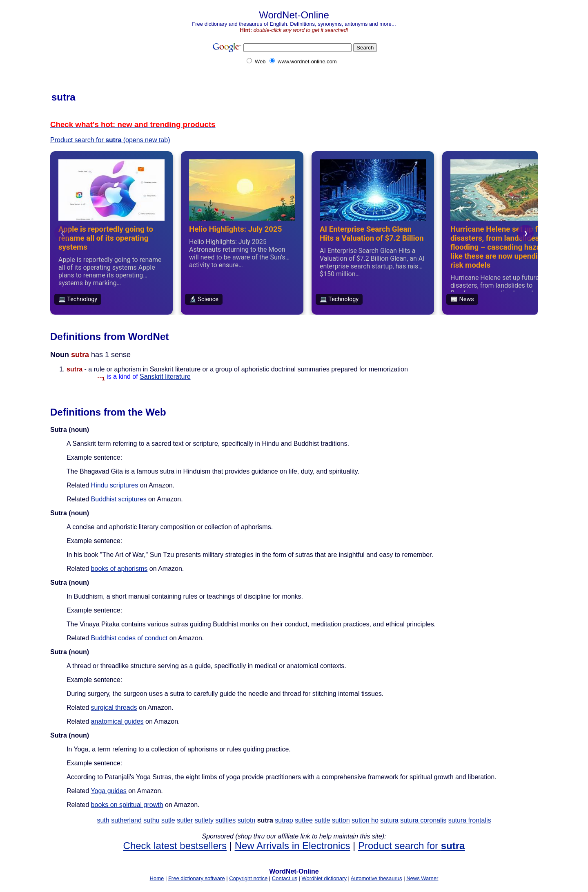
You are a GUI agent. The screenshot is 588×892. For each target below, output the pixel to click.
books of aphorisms (119, 569)
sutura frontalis (470, 820)
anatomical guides (117, 721)
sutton (341, 820)
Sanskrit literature (165, 377)
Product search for (411, 846)
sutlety (204, 820)
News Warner (422, 878)
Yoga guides (109, 791)
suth (103, 820)
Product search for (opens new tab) (110, 140)
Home (157, 878)
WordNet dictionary (324, 878)
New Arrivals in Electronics (293, 846)
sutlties (225, 820)
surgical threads (114, 708)
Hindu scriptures (115, 485)
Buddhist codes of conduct (129, 638)
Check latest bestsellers (175, 846)
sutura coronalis (423, 820)
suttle (322, 820)
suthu (151, 820)
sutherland (126, 820)
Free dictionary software (197, 878)
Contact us (285, 878)
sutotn (247, 820)
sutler (185, 820)
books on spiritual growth (127, 805)
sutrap (284, 820)
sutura (389, 820)
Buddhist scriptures (119, 499)
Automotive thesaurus (376, 878)
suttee (304, 820)
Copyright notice (248, 878)
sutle (168, 820)
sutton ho (365, 820)
